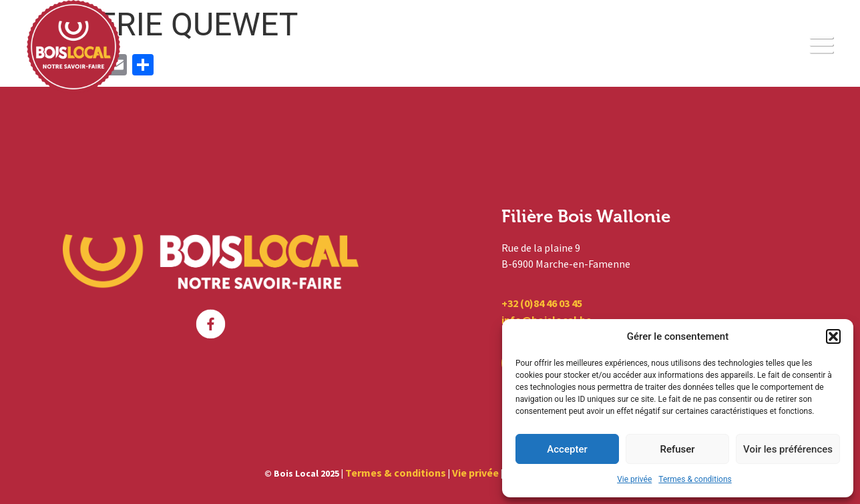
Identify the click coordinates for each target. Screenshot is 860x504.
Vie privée (634, 479)
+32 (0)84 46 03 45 (542, 303)
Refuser (677, 449)
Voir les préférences (788, 449)
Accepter (567, 449)
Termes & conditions (695, 479)
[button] (833, 336)
